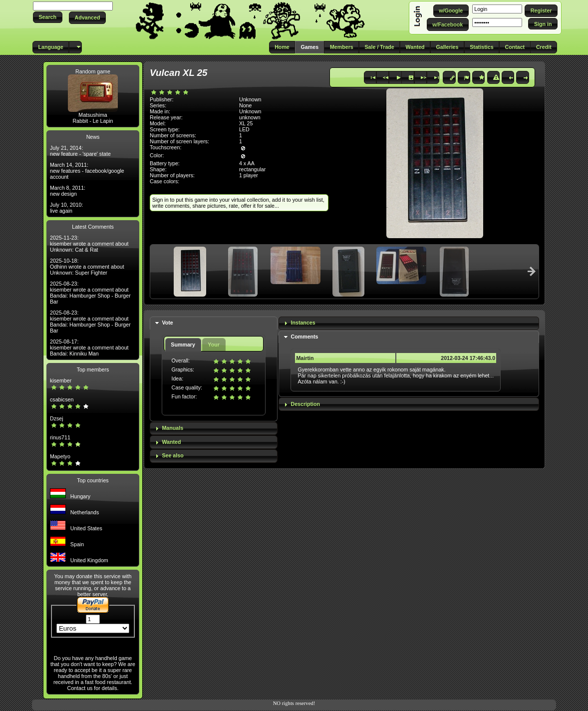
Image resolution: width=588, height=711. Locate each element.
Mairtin (305, 358)
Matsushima (93, 115)
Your (213, 345)
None (245, 105)
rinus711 (60, 437)
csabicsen (62, 399)
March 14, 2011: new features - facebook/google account (87, 171)
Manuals (172, 428)
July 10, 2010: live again (66, 208)
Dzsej (57, 418)
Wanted (171, 442)
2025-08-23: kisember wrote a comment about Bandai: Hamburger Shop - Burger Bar (90, 293)
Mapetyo (60, 456)
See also (172, 455)
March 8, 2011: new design (68, 191)
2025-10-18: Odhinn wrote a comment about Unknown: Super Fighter (87, 267)
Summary (183, 345)
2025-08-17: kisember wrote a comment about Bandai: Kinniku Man (89, 348)
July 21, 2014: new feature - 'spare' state (80, 151)
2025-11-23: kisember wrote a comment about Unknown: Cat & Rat (89, 244)
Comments (304, 337)
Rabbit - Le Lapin (93, 121)
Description (305, 404)
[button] (48, 17)
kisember (61, 380)
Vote (167, 323)
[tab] (214, 323)
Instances (303, 323)
